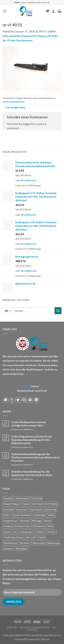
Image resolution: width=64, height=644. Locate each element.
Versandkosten (28, 180)
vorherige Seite (14, 107)
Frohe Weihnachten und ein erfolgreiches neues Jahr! (29, 424)
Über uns (12, 628)
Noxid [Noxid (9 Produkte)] (48, 521)
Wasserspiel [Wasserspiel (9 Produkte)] (39, 543)
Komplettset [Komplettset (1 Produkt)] (10, 521)
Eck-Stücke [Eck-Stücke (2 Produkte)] (51, 504)
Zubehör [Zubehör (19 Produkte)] (8, 549)
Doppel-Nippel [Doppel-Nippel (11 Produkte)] (12, 504)
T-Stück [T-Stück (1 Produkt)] (39, 532)
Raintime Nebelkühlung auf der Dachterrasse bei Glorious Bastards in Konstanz (36, 457)
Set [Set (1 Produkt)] (16, 532)
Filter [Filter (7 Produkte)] (6, 515)
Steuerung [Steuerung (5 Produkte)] (26, 532)
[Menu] (5, 11)
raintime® (20, 639)
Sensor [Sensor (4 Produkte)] (7, 532)
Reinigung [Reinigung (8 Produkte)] (39, 526)
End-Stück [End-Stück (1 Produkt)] (22, 510)
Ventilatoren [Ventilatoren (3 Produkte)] (10, 543)
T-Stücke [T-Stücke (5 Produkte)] (51, 532)
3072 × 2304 (46, 31)
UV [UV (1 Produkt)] (34, 537)
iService (45, 639)
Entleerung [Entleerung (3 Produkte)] (51, 510)
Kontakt (32, 630)
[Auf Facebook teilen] (12, 400)
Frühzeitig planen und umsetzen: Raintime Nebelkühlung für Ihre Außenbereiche (32, 440)
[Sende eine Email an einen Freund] (24, 400)
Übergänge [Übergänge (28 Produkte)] (21, 549)
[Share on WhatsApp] (6, 400)
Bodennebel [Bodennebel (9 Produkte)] (23, 498)
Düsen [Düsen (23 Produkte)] (26, 504)
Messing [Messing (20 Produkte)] (25, 521)
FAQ (54, 628)
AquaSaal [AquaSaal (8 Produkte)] (8, 498)
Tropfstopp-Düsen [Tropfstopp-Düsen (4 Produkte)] (13, 537)
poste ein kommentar (13, 102)
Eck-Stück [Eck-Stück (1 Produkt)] (37, 504)
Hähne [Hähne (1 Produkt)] (51, 515)
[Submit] (58, 311)
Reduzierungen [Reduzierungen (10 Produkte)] (23, 526)
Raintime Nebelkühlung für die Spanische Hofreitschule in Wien (32, 473)
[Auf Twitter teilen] (18, 400)
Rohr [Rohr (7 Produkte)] (50, 526)
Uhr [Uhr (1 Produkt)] (28, 537)
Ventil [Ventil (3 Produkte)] (42, 537)
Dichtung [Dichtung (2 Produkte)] (37, 498)
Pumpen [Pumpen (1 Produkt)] (8, 526)
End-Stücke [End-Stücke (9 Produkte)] (36, 510)
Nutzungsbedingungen (35, 628)
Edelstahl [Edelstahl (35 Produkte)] (8, 510)
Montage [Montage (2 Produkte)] (37, 521)
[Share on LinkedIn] (36, 400)
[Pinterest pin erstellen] (30, 400)
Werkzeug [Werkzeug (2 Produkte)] (54, 543)
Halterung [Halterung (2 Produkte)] (39, 515)
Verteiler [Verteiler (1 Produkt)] (25, 543)
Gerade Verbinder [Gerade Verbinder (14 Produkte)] (22, 515)
